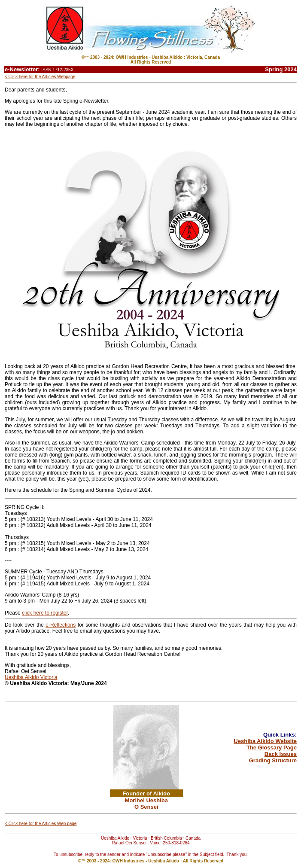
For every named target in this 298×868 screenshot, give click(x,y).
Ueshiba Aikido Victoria (31, 677)
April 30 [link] (104, 519)
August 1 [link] (126, 578)
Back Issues (281, 754)
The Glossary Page (272, 748)
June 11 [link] (129, 519)
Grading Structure (273, 760)
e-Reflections (61, 625)
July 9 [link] (101, 584)
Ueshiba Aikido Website (265, 741)
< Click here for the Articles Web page (41, 824)
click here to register (45, 613)
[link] (104, 519)
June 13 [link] (126, 543)
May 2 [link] (103, 543)
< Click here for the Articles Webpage (40, 77)
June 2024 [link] (94, 683)
